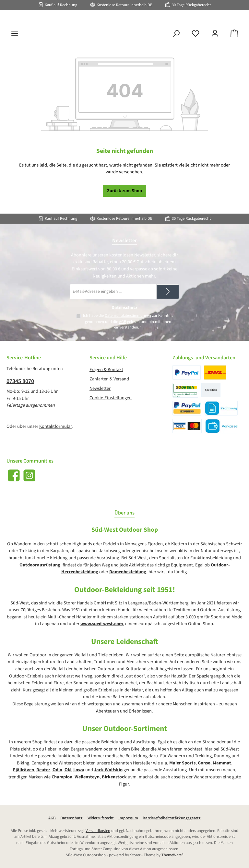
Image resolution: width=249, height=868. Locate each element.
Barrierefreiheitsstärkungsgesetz (172, 818)
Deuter (43, 770)
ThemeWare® (172, 855)
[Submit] (168, 292)
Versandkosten (98, 831)
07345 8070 (20, 381)
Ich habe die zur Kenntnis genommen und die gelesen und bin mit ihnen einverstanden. (128, 321)
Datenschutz (71, 818)
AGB (123, 322)
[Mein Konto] (215, 50)
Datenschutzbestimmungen (128, 316)
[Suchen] (176, 50)
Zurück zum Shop (124, 207)
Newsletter (100, 388)
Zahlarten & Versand (109, 379)
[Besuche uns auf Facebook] (14, 475)
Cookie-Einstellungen (111, 398)
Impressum (128, 818)
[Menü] (15, 50)
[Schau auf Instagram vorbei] (29, 475)
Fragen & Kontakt (106, 370)
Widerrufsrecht (101, 818)
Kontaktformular (55, 426)
